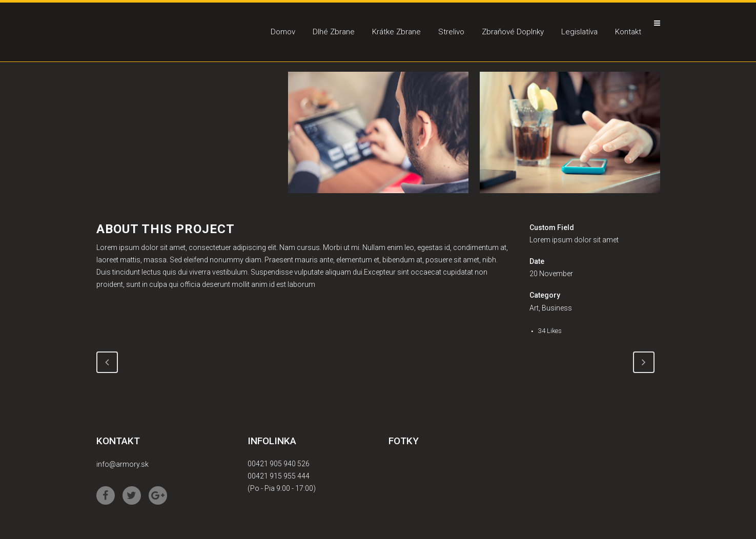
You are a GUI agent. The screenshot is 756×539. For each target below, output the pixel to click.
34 (550, 331)
